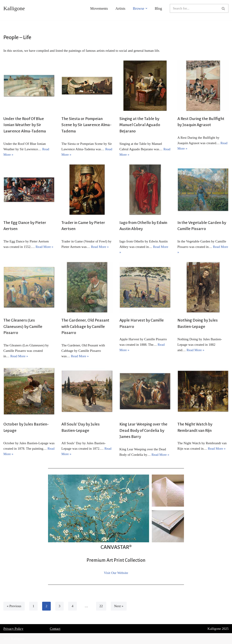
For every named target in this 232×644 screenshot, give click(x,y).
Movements (99, 8)
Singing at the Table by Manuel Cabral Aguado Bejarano (140, 125)
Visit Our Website (116, 573)
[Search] (194, 8)
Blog (158, 8)
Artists (120, 8)
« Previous (14, 606)
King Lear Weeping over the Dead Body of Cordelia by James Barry (143, 430)
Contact (55, 629)
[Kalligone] (14, 8)
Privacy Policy (13, 629)
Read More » (44, 247)
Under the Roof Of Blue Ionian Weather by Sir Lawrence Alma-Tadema (25, 125)
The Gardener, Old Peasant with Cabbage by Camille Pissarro (85, 326)
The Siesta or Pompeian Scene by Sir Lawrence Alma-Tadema (86, 125)
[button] (146, 8)
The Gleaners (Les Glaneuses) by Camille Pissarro (23, 326)
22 (101, 606)
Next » (119, 606)
